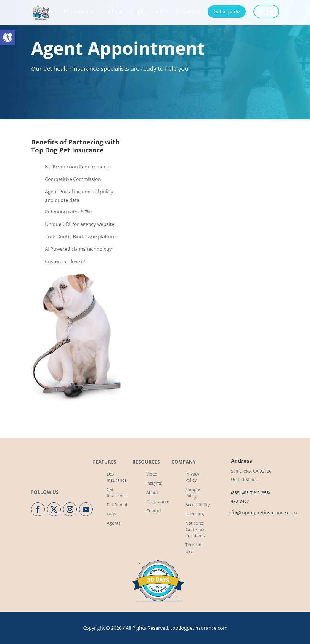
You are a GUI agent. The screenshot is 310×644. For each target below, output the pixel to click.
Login (266, 12)
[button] (8, 37)
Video (162, 12)
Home (49, 12)
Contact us (188, 12)
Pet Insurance (79, 12)
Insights (139, 12)
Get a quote (227, 12)
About (115, 12)
